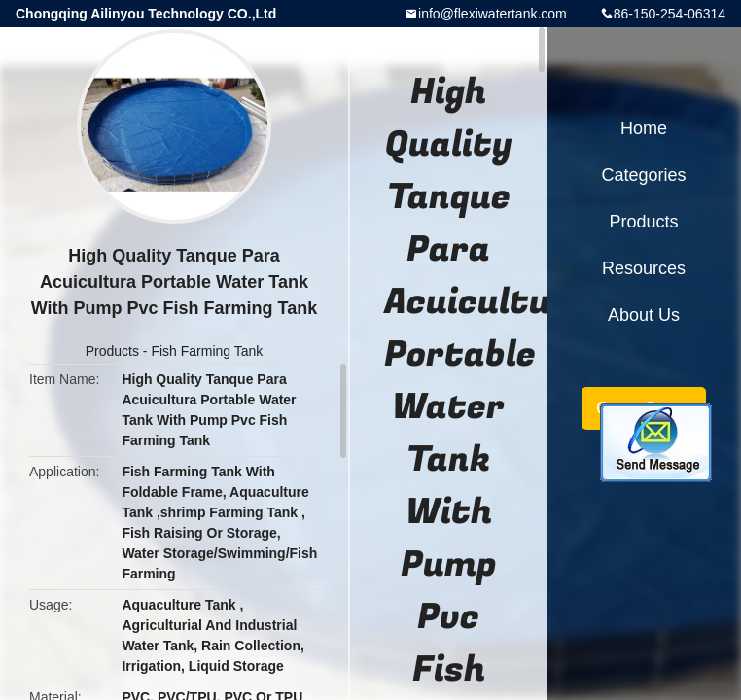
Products (112, 351)
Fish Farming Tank (207, 351)
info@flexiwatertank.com (493, 14)
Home (644, 128)
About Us (644, 315)
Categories (643, 175)
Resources (644, 268)
